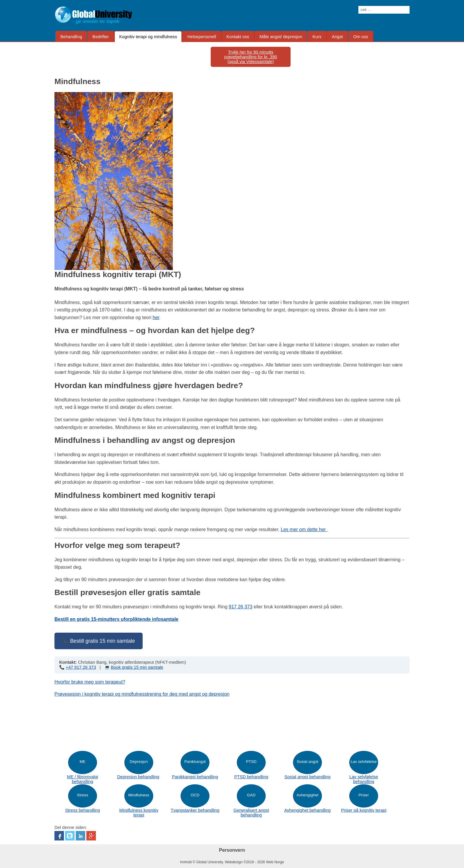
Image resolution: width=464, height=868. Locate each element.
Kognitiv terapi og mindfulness (148, 37)
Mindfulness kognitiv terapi (139, 813)
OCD (195, 795)
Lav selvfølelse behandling (364, 779)
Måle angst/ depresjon (281, 37)
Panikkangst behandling (195, 777)
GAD (251, 795)
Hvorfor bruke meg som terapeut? (90, 682)
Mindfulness (139, 795)
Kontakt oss (238, 37)
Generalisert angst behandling (251, 813)
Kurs (317, 37)
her (156, 318)
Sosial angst (308, 762)
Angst (337, 37)
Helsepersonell (202, 37)
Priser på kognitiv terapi (364, 810)
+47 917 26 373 (81, 667)
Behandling (71, 37)
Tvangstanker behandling (195, 810)
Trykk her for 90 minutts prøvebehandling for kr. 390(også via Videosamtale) (251, 57)
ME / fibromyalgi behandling (82, 779)
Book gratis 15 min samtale (137, 667)
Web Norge (275, 862)
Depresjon (139, 762)
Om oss (361, 37)
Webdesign (234, 862)
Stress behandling (82, 810)
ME (83, 762)
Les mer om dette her (304, 529)
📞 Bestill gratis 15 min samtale (99, 641)
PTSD (251, 762)
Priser (364, 795)
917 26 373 (241, 607)
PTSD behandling (251, 777)
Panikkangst (195, 762)
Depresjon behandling (138, 777)
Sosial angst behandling (307, 777)
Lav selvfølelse (364, 762)
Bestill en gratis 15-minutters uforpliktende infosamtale (116, 619)
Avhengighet (307, 795)
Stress (83, 795)
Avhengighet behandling (307, 810)
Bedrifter (100, 37)
